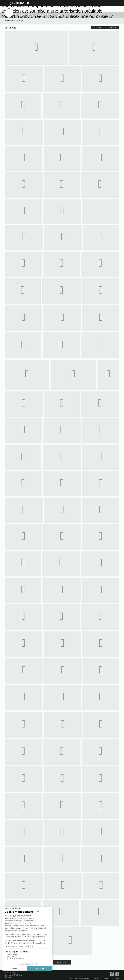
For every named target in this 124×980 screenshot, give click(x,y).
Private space (113, 16)
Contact (8, 977)
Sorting (112, 27)
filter (98, 27)
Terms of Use (10, 973)
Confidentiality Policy (13, 975)
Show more (62, 962)
